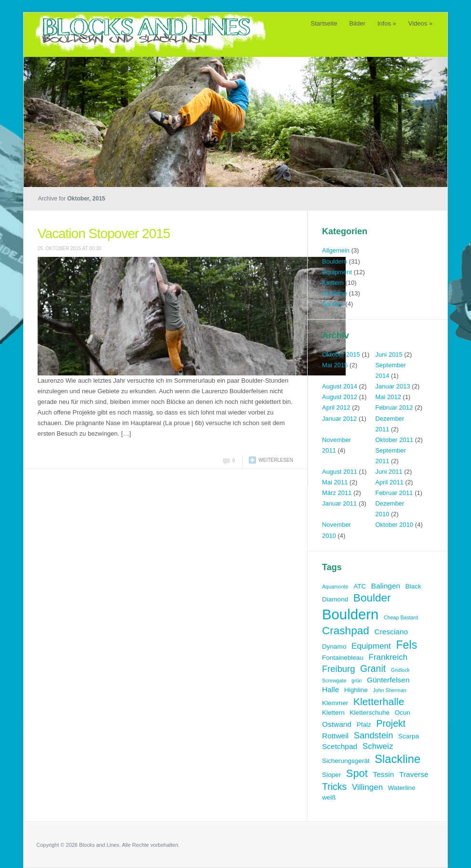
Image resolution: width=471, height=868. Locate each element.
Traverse (414, 774)
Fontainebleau (343, 658)
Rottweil (335, 736)
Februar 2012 (394, 407)
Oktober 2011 (394, 440)
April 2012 (336, 407)
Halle (330, 689)
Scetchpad (340, 746)
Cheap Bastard (401, 617)
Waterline (402, 788)
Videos (420, 23)
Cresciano (391, 632)
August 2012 (340, 397)
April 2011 (389, 482)
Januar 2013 (392, 386)
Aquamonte (335, 587)
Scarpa (409, 736)
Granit (373, 668)
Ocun (403, 713)
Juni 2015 (389, 354)
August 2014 (340, 386)
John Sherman (389, 690)
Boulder (372, 598)
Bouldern (335, 261)
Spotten (333, 304)
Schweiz (378, 746)
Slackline (335, 293)
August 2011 (340, 472)
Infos (387, 23)
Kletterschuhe (370, 713)
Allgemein (336, 250)
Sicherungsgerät (346, 761)
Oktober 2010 (394, 525)
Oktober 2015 (341, 354)
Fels (406, 645)
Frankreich (388, 657)
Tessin (384, 774)
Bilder (357, 23)
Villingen (367, 787)
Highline (356, 690)
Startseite (324, 23)
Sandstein (374, 735)
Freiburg (338, 669)
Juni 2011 (389, 472)
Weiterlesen (276, 460)
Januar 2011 (339, 503)
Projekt (391, 723)
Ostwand (337, 724)
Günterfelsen (388, 680)
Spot (357, 773)
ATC (360, 586)
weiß (329, 797)
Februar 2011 (394, 493)
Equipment (337, 272)
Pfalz (364, 725)
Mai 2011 (335, 482)
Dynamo (334, 647)
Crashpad (346, 631)
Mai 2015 (335, 365)
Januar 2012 (339, 419)
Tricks (334, 787)
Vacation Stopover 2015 (104, 234)
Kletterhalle (379, 701)
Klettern (333, 283)
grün (357, 681)
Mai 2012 (388, 397)
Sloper (331, 775)
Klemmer (335, 703)
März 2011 (337, 493)
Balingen (386, 586)
